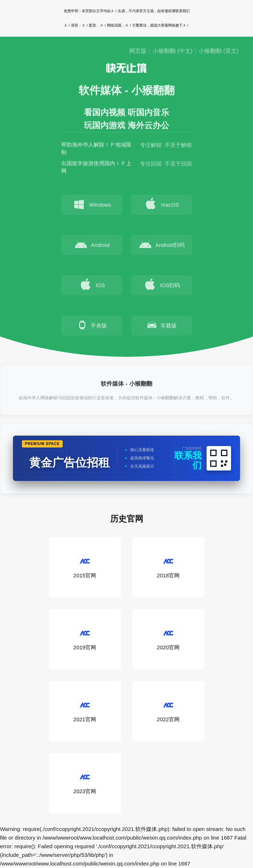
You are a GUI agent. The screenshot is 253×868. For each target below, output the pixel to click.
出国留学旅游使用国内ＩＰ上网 (96, 168)
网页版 (138, 51)
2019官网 (85, 639)
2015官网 (85, 567)
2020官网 (168, 639)
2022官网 (168, 711)
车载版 (161, 326)
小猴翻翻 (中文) (173, 51)
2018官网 (168, 567)
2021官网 (85, 711)
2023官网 (85, 783)
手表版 (92, 326)
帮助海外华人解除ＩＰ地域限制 (96, 150)
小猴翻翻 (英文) (219, 51)
